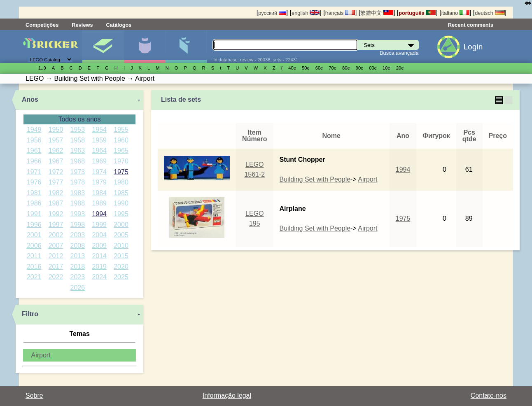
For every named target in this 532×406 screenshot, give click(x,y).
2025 (121, 277)
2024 (99, 277)
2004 (99, 235)
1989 (99, 203)
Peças (186, 47)
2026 (78, 288)
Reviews (82, 25)
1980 (121, 182)
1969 (99, 161)
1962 (56, 150)
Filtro (30, 314)
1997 (56, 225)
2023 (78, 277)
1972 (56, 172)
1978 (78, 182)
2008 (78, 246)
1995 (121, 214)
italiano (455, 13)
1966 (34, 161)
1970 (121, 161)
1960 (121, 140)
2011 (34, 256)
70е (332, 68)
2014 (99, 256)
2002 (56, 235)
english (306, 13)
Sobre (34, 395)
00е (373, 68)
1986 (34, 203)
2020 (121, 267)
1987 (56, 203)
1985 (121, 193)
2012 (56, 256)
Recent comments (471, 25)
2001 (34, 235)
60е (319, 68)
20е (400, 68)
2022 (56, 277)
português (417, 13)
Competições (42, 25)
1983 (78, 193)
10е (386, 68)
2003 (78, 235)
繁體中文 (377, 13)
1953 (78, 129)
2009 (99, 246)
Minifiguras (145, 47)
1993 (78, 214)
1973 (78, 172)
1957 (56, 140)
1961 (34, 150)
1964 (99, 150)
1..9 (42, 68)
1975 (121, 172)
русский (272, 13)
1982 (56, 193)
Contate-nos (489, 395)
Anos (30, 99)
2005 (121, 235)
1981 (34, 193)
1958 (78, 140)
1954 (99, 129)
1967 (56, 161)
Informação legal (227, 395)
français (340, 13)
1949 (34, 129)
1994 (99, 214)
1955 (121, 129)
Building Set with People (315, 179)
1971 (34, 172)
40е (292, 68)
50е (306, 68)
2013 (78, 256)
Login (473, 47)
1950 (56, 129)
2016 (34, 267)
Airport (41, 355)
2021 (34, 277)
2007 (56, 246)
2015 (121, 256)
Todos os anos (80, 119)
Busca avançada (399, 53)
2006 (34, 246)
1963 (78, 150)
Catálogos (119, 25)
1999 (99, 225)
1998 (78, 225)
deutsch (490, 13)
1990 (121, 203)
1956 (34, 140)
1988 (78, 203)
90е (360, 68)
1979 (99, 182)
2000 (121, 225)
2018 (78, 267)
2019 (99, 267)
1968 (78, 161)
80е (346, 68)
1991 (34, 214)
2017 (56, 267)
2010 (121, 246)
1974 (99, 172)
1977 (56, 182)
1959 (99, 140)
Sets (103, 47)
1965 (121, 150)
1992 (56, 214)
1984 (99, 193)
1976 (34, 182)
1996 (34, 225)
